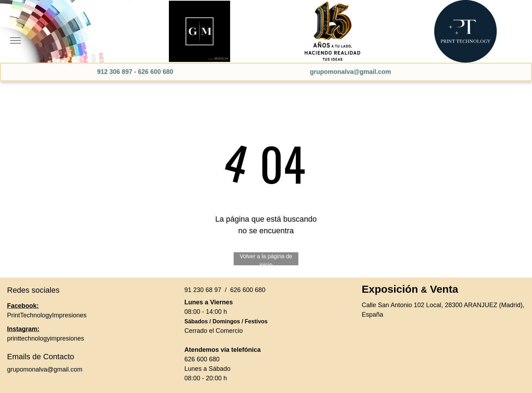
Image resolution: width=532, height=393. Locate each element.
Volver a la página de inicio (266, 259)
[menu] (15, 40)
